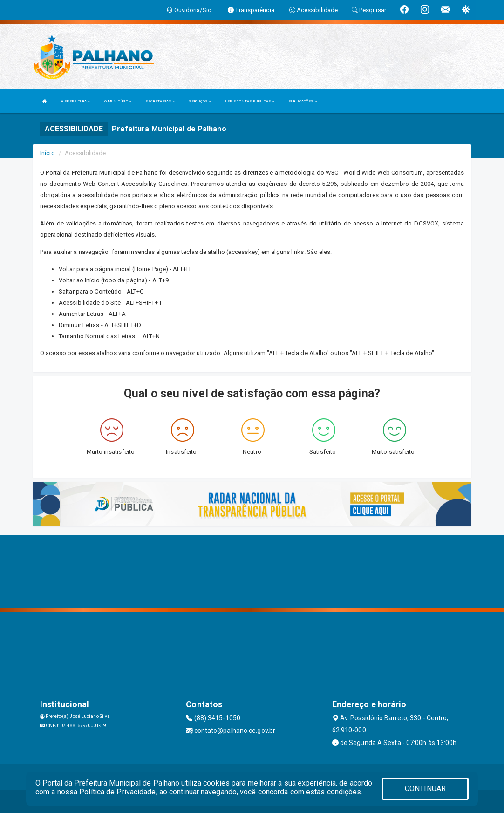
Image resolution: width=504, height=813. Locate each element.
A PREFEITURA (75, 101)
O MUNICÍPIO (118, 101)
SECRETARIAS (160, 101)
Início (48, 153)
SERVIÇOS (200, 101)
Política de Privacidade (117, 792)
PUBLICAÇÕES (303, 101)
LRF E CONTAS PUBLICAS (250, 101)
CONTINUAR (425, 789)
